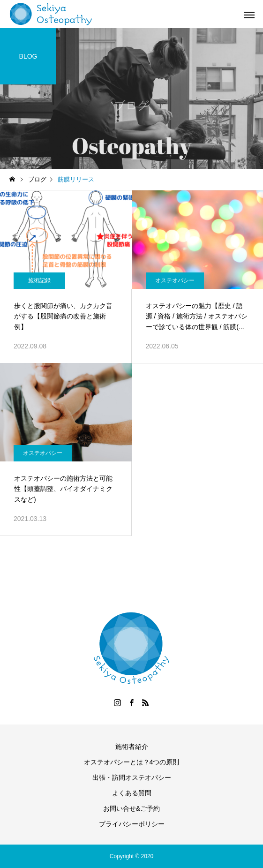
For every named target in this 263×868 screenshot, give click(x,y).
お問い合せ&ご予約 (131, 808)
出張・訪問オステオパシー (132, 777)
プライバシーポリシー (132, 824)
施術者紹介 (132, 747)
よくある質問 (132, 793)
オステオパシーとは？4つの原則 (132, 762)
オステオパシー (175, 280)
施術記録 (39, 280)
